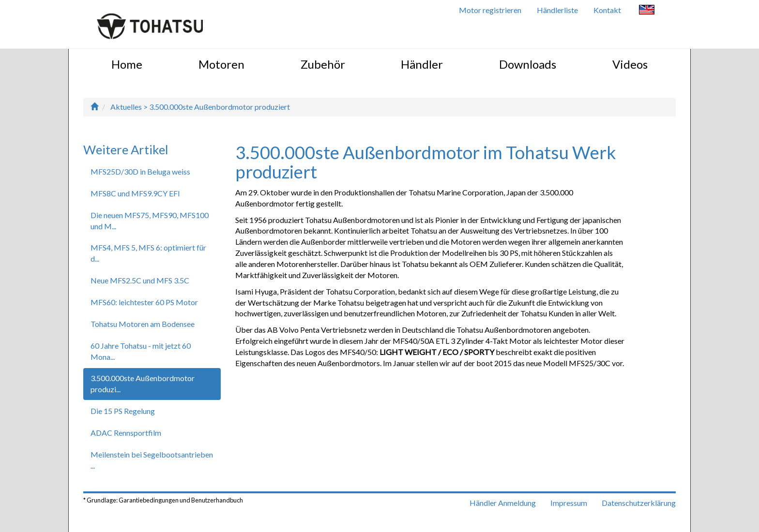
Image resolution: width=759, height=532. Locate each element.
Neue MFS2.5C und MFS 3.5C (140, 280)
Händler (422, 64)
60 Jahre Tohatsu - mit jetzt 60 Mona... (141, 351)
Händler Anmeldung (503, 503)
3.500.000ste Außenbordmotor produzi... (143, 384)
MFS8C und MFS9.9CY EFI (135, 193)
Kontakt (607, 10)
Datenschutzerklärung (639, 503)
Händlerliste (557, 10)
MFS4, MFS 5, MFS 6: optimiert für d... (148, 253)
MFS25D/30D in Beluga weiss (140, 171)
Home (127, 64)
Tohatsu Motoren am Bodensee (143, 324)
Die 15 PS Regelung (123, 411)
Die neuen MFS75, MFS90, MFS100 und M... (150, 221)
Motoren (221, 64)
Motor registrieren (490, 10)
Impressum (569, 503)
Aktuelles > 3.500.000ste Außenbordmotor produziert (200, 107)
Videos (630, 64)
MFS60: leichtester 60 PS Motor (144, 302)
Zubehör (323, 64)
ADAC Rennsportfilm (126, 433)
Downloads (528, 64)
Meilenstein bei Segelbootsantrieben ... (152, 460)
